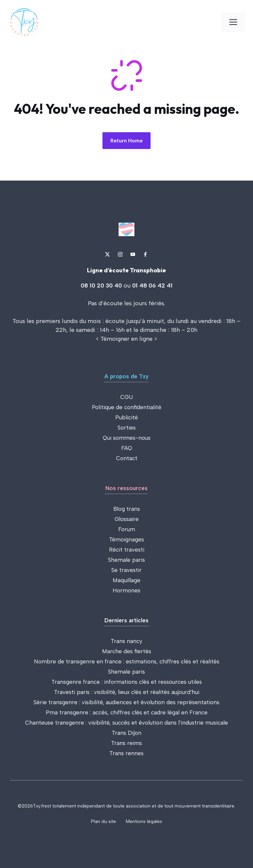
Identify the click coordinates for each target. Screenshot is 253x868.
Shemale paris (126, 560)
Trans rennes (126, 753)
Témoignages (126, 539)
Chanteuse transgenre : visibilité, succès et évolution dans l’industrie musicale (126, 723)
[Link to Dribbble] (145, 254)
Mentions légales (144, 821)
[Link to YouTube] (133, 254)
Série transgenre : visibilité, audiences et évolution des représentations (126, 702)
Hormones (126, 590)
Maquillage (126, 580)
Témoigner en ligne (126, 339)
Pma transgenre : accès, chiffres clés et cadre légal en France (127, 712)
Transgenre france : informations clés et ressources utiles (127, 682)
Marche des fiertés (127, 651)
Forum (127, 529)
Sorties (127, 428)
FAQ (127, 448)
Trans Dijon (126, 733)
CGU (126, 397)
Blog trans (127, 509)
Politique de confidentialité (127, 407)
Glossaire (127, 519)
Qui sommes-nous (127, 438)
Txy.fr (39, 806)
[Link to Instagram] (120, 254)
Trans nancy (126, 641)
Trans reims (126, 743)
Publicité (127, 417)
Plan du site (103, 821)
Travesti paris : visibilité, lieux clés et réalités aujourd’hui (127, 692)
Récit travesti (127, 550)
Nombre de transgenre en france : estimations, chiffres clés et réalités (127, 661)
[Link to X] (107, 254)
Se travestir (126, 570)
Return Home (126, 141)
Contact (127, 458)
